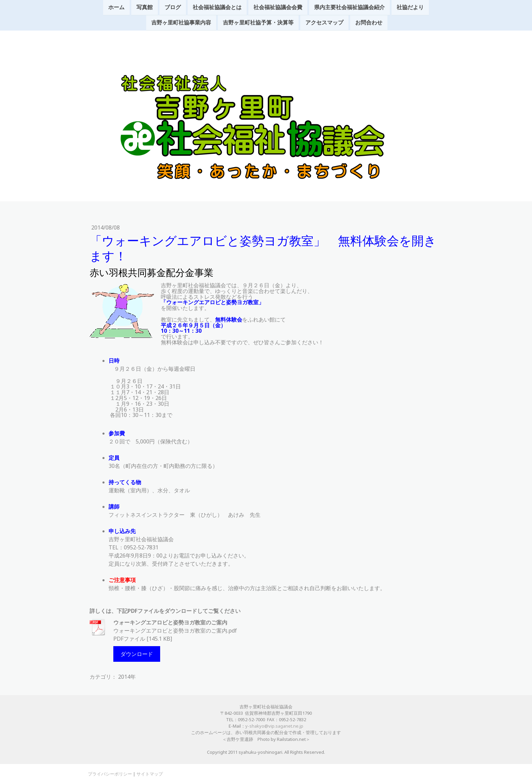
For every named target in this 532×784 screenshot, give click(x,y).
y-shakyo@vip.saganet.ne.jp (274, 726)
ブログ (173, 7)
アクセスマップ (324, 23)
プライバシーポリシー (110, 774)
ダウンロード (137, 654)
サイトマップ (150, 774)
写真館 (145, 7)
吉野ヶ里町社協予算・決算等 (258, 23)
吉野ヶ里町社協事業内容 (181, 23)
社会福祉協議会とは (217, 7)
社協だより (410, 7)
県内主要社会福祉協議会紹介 (349, 7)
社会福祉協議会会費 (278, 7)
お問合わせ (369, 23)
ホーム (116, 7)
